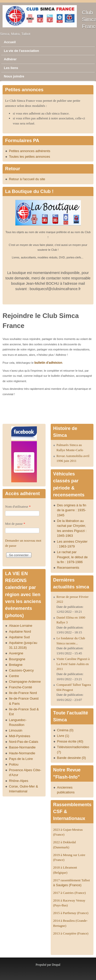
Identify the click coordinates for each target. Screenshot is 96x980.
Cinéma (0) (65, 730)
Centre (14, 676)
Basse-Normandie (22, 747)
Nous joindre (14, 76)
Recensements (68, 568)
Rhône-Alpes (19, 781)
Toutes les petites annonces (29, 157)
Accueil (10, 42)
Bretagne (16, 665)
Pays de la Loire (21, 759)
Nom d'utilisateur (18, 506)
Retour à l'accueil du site (27, 179)
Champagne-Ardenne (25, 682)
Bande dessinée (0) (72, 758)
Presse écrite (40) (70, 741)
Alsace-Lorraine (21, 626)
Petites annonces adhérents (30, 151)
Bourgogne (17, 659)
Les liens (11, 68)
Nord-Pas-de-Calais (24, 742)
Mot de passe (15, 524)
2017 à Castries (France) (70, 893)
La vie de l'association (21, 51)
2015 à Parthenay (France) (71, 913)
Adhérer (10, 59)
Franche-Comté (20, 687)
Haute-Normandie (22, 753)
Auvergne (16, 653)
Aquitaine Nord (20, 631)
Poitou (14, 764)
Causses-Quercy (21, 670)
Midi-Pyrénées (20, 736)
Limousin (16, 730)
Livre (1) (63, 736)
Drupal (56, 965)
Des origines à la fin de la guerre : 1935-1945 (72, 510)
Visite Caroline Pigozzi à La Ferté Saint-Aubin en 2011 (73, 664)
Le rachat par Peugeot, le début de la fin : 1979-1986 (72, 557)
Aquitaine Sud (19, 637)
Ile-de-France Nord (23, 693)
